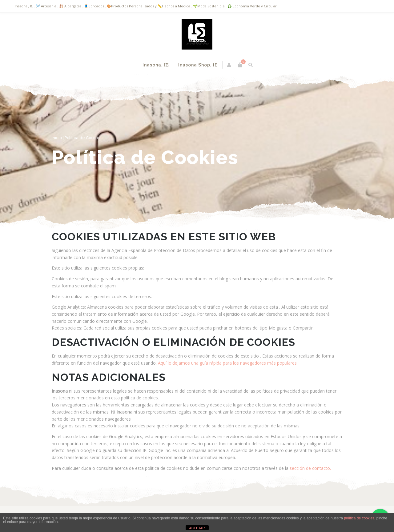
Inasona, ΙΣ (156, 65)
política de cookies (359, 518)
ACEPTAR (197, 528)
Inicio (57, 138)
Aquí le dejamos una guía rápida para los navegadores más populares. (227, 363)
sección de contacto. (310, 468)
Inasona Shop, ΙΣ (198, 65)
